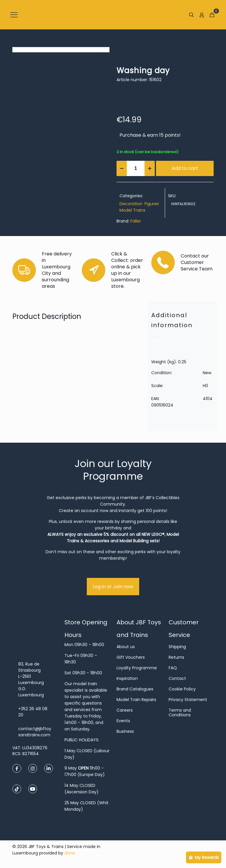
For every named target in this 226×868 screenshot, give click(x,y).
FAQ (173, 668)
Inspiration (127, 678)
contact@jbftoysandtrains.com (35, 732)
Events (123, 721)
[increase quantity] (150, 168)
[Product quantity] (136, 168)
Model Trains (132, 210)
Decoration (131, 204)
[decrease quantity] (122, 168)
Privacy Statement (188, 700)
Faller (136, 221)
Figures (152, 204)
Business (125, 731)
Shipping (177, 647)
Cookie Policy (182, 689)
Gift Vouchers (131, 657)
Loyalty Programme (137, 668)
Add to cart (185, 168)
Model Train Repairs (136, 700)
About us (126, 647)
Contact (177, 678)
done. (70, 853)
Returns (176, 657)
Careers (125, 710)
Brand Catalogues (135, 689)
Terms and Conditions (180, 713)
